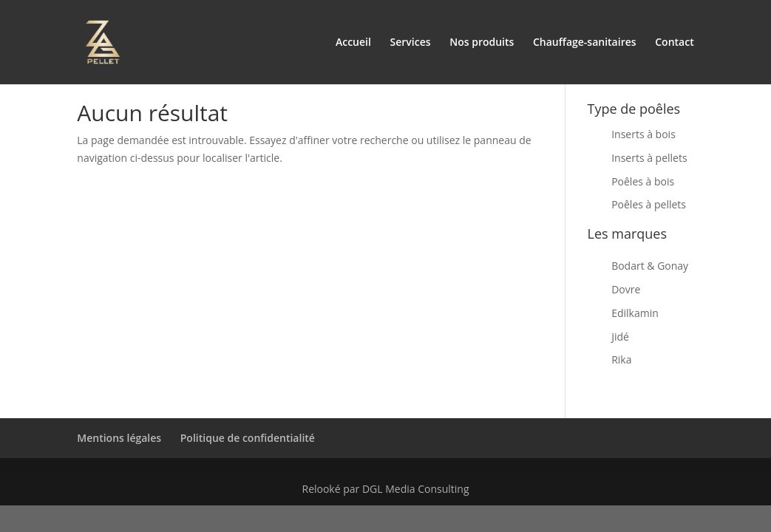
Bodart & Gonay (650, 266)
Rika (621, 359)
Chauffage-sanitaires (585, 43)
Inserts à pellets (649, 158)
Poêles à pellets (649, 204)
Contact (674, 43)
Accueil (353, 43)
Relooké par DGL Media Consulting (385, 489)
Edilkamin (635, 313)
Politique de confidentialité (248, 438)
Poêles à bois (643, 181)
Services (411, 43)
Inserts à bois (643, 134)
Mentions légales (119, 438)
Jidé (620, 337)
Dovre (626, 289)
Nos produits (482, 43)
